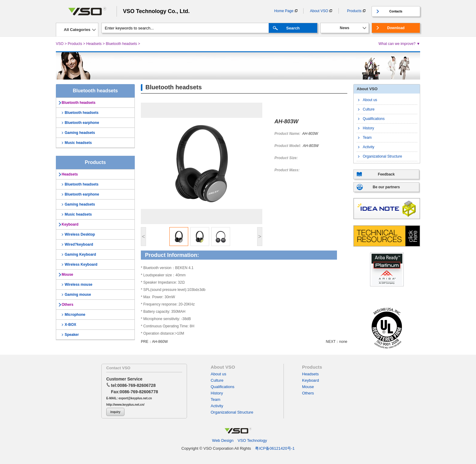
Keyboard (70, 224)
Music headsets (78, 143)
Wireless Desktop (80, 234)
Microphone (75, 315)
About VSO (319, 11)
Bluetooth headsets (121, 44)
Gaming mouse (78, 295)
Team (367, 138)
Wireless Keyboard (81, 264)
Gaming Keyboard (80, 254)
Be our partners (386, 187)
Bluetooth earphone (82, 123)
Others (68, 305)
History (368, 128)
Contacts (396, 11)
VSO (60, 44)
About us (370, 100)
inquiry (115, 412)
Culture (369, 109)
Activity (369, 147)
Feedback (386, 174)
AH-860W (160, 342)
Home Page (284, 11)
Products (354, 11)
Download (396, 28)
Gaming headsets (80, 133)
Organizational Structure (382, 156)
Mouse (67, 275)
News (344, 28)
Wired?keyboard (79, 244)
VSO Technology (252, 440)
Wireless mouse (78, 285)
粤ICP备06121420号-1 (275, 448)
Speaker (72, 335)
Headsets (94, 44)
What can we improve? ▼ (399, 44)
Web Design (223, 440)
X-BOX (70, 325)
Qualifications (374, 119)
